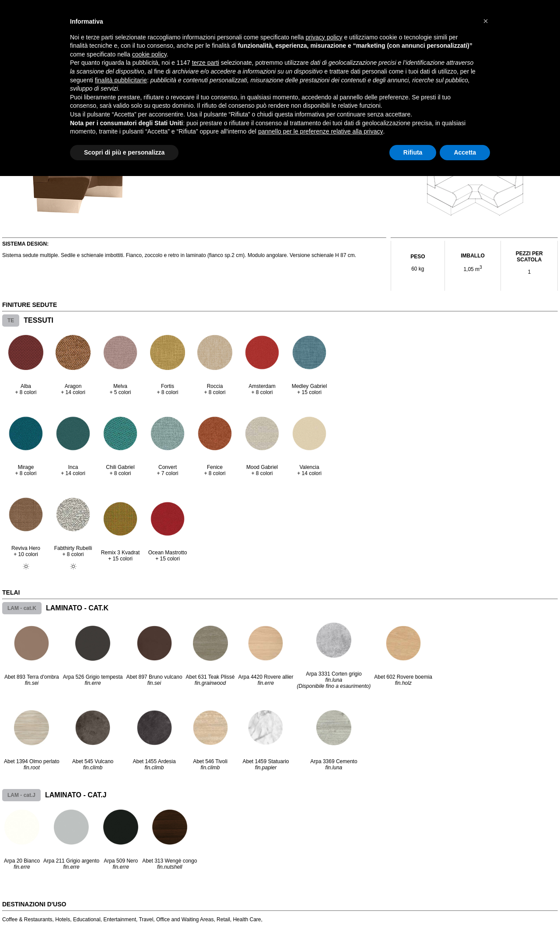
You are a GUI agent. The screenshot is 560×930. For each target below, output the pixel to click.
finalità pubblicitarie (121, 80)
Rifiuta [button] (413, 152)
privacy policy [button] (324, 37)
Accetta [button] (465, 152)
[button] (486, 21)
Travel (146, 919)
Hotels (63, 919)
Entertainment (120, 919)
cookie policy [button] (149, 54)
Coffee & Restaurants (27, 919)
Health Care (247, 919)
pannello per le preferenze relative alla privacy (321, 131)
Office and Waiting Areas (185, 919)
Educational (87, 919)
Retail (223, 919)
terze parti (206, 63)
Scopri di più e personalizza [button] (124, 152)
